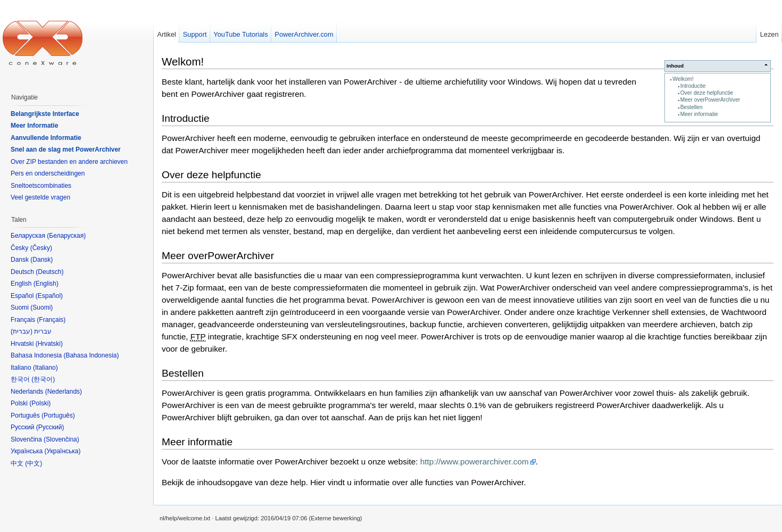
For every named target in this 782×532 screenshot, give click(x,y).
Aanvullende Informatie (46, 138)
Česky (41, 248)
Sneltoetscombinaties (41, 186)
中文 (34, 463)
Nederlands (64, 392)
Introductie (693, 86)
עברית (22, 331)
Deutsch (49, 272)
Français (51, 320)
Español (49, 296)
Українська (62, 451)
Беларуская (66, 236)
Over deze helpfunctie (707, 93)
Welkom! (683, 79)
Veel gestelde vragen (40, 197)
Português (58, 415)
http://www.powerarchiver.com (475, 462)
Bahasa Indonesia (91, 355)
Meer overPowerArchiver (710, 100)
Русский (50, 427)
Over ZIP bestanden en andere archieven (69, 162)
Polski (40, 403)
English (46, 284)
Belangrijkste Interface (45, 114)
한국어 (43, 379)
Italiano (45, 368)
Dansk (41, 260)
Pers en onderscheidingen (48, 173)
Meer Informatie (34, 126)
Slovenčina (61, 439)
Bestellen (692, 107)
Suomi (41, 307)
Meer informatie (699, 114)
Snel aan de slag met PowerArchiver (66, 149)
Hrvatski (49, 344)
